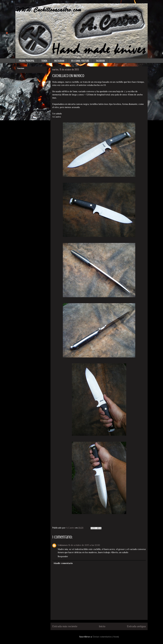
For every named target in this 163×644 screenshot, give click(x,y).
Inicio (102, 626)
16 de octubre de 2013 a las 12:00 (84, 545)
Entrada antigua (136, 626)
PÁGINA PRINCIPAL (27, 61)
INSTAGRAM (59, 61)
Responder (63, 556)
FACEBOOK (100, 61)
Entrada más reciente (65, 626)
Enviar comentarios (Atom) (106, 637)
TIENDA (44, 61)
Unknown (63, 545)
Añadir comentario (63, 563)
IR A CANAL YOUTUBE (80, 61)
